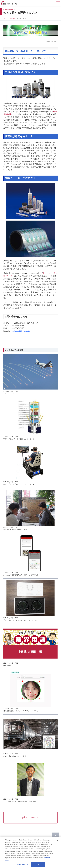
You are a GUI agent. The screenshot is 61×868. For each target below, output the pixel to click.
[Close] (57, 841)
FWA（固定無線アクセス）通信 (15, 756)
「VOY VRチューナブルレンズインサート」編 (20, 620)
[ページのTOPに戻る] (55, 836)
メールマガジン (11, 18)
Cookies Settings (22, 865)
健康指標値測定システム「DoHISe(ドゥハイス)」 (21, 711)
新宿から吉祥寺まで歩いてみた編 (15, 530)
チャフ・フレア (9, 394)
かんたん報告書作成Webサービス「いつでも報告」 (22, 575)
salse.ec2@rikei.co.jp (21, 331)
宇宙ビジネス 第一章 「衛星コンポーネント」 (20, 439)
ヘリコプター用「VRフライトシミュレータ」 (20, 484)
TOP (5, 18)
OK (38, 865)
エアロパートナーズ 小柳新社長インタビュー (20, 801)
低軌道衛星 (7, 666)
